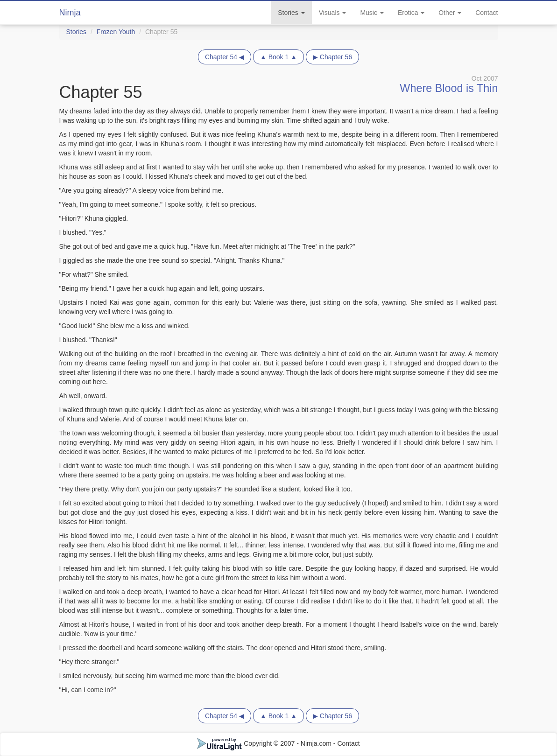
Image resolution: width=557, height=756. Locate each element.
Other (450, 13)
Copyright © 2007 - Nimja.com (265, 743)
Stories (291, 13)
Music (372, 13)
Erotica (411, 13)
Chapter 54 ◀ (225, 57)
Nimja (70, 13)
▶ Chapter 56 (332, 57)
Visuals (333, 13)
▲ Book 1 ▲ (278, 57)
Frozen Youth (116, 32)
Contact (486, 13)
